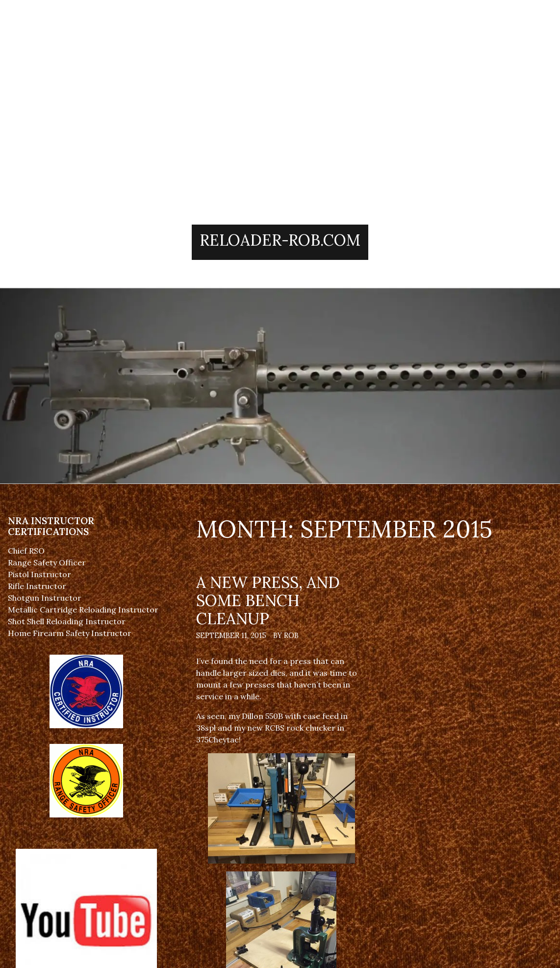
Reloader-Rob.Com (280, 240)
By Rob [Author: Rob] (286, 636)
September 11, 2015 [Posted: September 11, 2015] (231, 636)
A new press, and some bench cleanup (268, 600)
